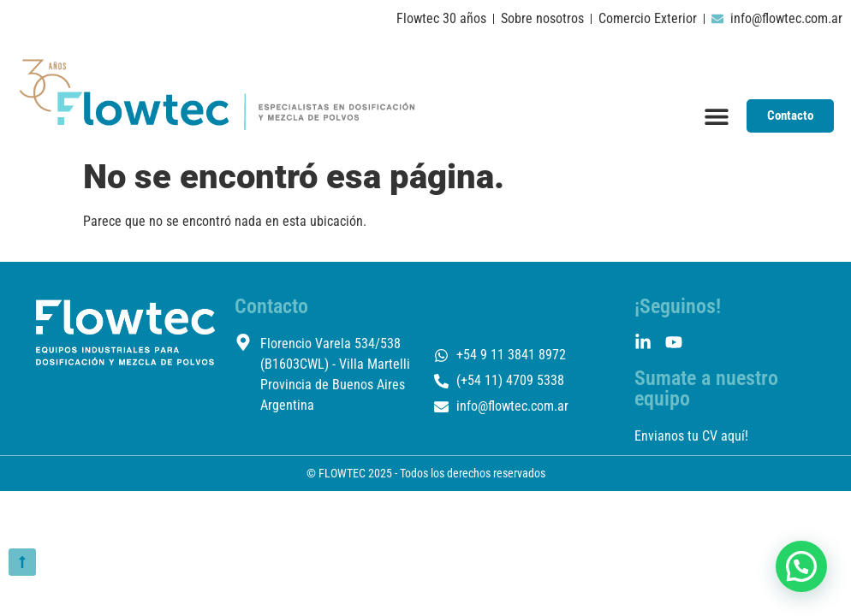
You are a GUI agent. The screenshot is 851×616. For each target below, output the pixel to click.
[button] (801, 566)
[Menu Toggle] (717, 116)
